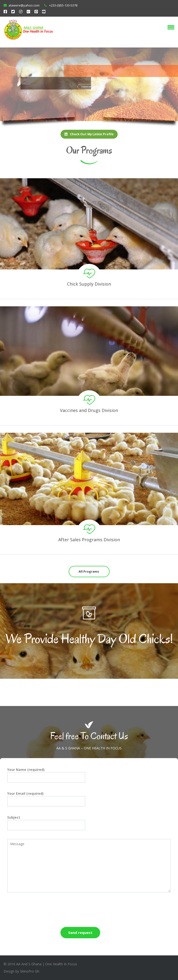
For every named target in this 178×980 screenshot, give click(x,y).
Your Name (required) (46, 775)
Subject (46, 823)
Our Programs (89, 150)
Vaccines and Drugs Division (89, 410)
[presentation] (44, 910)
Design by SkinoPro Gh (21, 971)
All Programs (89, 571)
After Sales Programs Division (89, 540)
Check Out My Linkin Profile (89, 134)
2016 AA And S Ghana (24, 964)
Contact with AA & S (90, 90)
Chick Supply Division (89, 284)
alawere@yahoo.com (24, 5)
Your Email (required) (46, 799)
